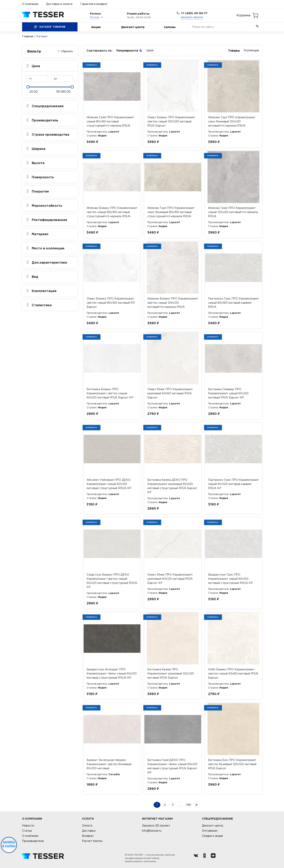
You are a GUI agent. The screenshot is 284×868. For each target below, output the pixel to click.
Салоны (170, 27)
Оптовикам (210, 831)
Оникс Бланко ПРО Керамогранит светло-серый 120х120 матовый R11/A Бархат (171, 121)
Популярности (129, 50)
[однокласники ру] (206, 858)
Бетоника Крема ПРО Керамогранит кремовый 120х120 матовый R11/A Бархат (171, 674)
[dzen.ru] (214, 858)
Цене (150, 50)
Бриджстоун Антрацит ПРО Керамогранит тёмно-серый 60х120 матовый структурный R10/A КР (112, 674)
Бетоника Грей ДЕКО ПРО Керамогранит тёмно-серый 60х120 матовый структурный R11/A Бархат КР (172, 766)
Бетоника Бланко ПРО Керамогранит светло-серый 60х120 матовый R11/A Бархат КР (110, 393)
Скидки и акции (212, 836)
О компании (30, 4)
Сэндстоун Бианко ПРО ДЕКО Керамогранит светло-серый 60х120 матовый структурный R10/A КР (112, 581)
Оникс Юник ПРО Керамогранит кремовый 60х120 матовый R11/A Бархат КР (170, 579)
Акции (96, 27)
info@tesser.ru (152, 831)
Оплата (87, 826)
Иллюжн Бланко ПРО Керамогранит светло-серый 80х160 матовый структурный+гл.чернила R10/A (112, 212)
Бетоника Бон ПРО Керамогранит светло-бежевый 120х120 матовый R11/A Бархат (232, 764)
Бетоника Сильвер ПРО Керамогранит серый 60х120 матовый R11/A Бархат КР (228, 393)
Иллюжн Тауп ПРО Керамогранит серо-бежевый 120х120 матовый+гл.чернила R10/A (232, 121)
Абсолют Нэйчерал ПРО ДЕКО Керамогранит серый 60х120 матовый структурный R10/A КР (109, 484)
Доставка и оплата (59, 4)
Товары (234, 50)
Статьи (27, 831)
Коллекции (251, 50)
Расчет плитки (92, 841)
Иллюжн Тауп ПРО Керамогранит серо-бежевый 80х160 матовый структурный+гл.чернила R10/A (171, 212)
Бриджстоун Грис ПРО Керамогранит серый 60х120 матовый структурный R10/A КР (230, 579)
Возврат (88, 836)
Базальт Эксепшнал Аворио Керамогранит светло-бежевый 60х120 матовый (109, 764)
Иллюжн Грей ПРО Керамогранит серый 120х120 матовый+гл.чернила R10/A (233, 212)
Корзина (243, 15)
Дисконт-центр (133, 27)
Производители (33, 841)
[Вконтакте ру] (197, 858)
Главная (28, 36)
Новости (28, 826)
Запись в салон (9, 844)
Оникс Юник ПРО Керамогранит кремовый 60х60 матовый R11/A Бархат (170, 393)
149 (188, 805)
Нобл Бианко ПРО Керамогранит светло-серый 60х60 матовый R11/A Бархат (233, 674)
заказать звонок (192, 17)
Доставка (89, 831)
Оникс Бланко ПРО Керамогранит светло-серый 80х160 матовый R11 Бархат (111, 303)
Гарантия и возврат (94, 4)
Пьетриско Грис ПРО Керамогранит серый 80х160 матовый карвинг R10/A (234, 303)
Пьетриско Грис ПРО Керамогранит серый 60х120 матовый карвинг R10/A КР (234, 484)
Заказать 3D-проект (156, 826)
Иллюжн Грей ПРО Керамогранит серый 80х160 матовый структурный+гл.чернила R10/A (110, 121)
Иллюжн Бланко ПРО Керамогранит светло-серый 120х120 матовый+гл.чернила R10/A (173, 303)
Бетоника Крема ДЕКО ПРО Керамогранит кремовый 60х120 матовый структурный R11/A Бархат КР (172, 486)
